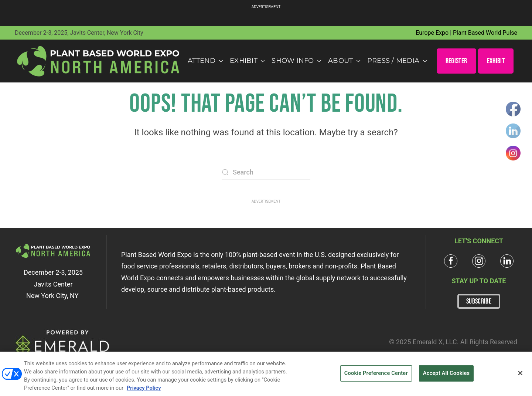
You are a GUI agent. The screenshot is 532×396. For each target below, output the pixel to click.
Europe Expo (432, 33)
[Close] (520, 376)
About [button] (344, 61)
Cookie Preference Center (376, 376)
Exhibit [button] (247, 61)
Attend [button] (205, 61)
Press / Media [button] (397, 61)
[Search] (266, 172)
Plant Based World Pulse (485, 33)
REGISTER (456, 61)
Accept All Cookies (446, 376)
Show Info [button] (296, 61)
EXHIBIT (496, 61)
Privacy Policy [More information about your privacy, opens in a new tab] (144, 391)
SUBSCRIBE (479, 301)
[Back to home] (99, 61)
